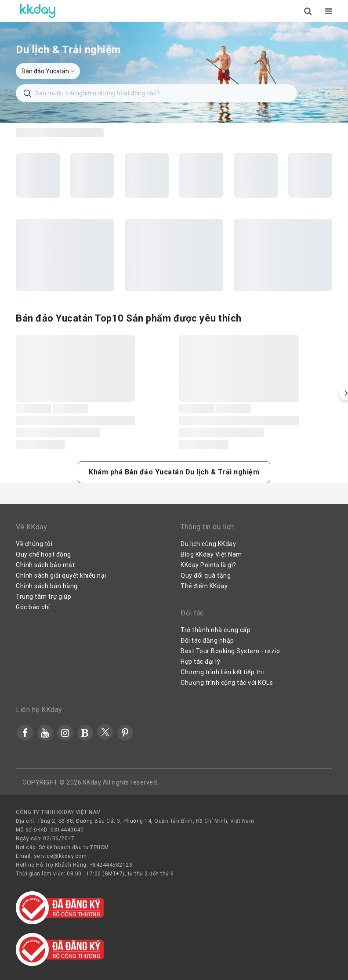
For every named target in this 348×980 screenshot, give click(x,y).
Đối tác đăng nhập (207, 640)
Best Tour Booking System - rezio (230, 651)
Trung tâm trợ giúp (43, 597)
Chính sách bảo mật (45, 565)
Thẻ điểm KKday (204, 586)
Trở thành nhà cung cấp (216, 630)
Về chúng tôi (34, 544)
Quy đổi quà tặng (206, 575)
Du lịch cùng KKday (208, 544)
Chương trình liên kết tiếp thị (222, 672)
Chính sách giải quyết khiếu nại (61, 575)
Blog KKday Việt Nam (211, 554)
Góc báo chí (33, 607)
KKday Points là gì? (208, 565)
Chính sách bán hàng (47, 586)
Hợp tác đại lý (200, 662)
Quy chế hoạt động (43, 554)
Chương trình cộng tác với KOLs (227, 683)
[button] (174, 472)
